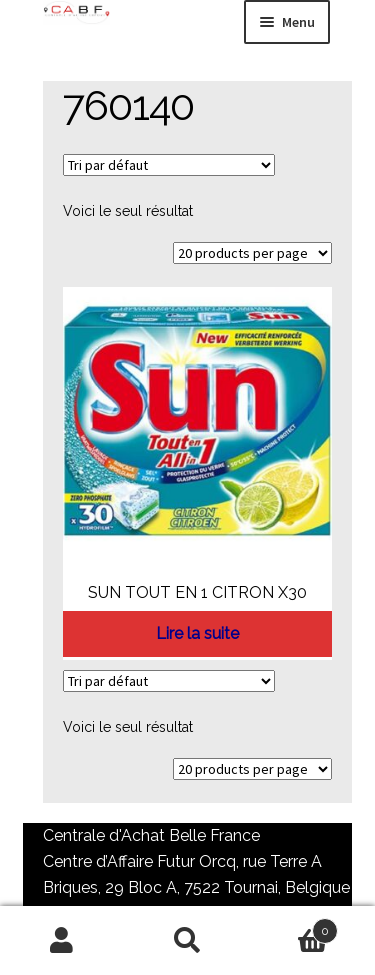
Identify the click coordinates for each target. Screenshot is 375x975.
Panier (294, 927)
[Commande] (169, 165)
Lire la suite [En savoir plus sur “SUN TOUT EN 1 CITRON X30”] (197, 633)
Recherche (187, 941)
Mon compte (62, 941)
